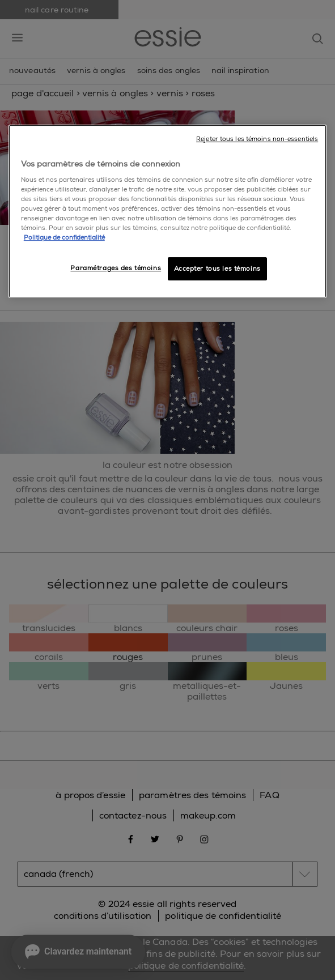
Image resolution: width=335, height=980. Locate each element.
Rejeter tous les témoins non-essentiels (257, 139)
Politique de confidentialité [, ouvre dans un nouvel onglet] (64, 238)
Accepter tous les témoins (217, 269)
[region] (167, 212)
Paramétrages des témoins (116, 268)
